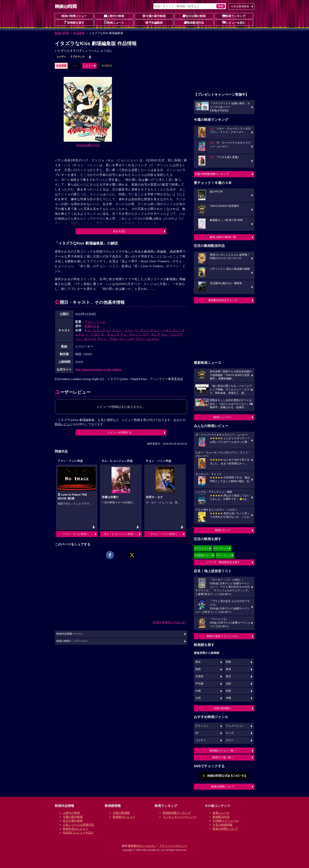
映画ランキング (234, 16)
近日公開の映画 (194, 16)
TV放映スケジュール (226, 821)
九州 (198, 698)
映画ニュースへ (223, 417)
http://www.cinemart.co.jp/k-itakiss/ (98, 369)
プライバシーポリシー (173, 846)
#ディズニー (224, 555)
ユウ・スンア (151, 334)
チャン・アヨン (108, 339)
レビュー (88, 66)
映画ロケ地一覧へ (223, 757)
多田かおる (92, 326)
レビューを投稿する (120, 432)
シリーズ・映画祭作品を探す (223, 562)
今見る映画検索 (240, 6)
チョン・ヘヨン (161, 330)
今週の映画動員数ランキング (212, 174)
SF (197, 733)
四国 (228, 691)
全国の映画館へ (223, 708)
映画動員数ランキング (177, 813)
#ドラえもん (202, 548)
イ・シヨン (93, 334)
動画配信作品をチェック (223, 300)
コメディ (61, 57)
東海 (228, 669)
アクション (202, 726)
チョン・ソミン (123, 330)
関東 (228, 662)
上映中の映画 (114, 16)
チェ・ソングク (172, 334)
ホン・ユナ (127, 339)
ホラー (230, 740)
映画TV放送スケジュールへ (223, 636)
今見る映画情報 (223, 825)
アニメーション (235, 726)
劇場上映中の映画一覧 (223, 237)
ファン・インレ (95, 322)
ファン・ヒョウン (148, 339)
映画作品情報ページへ (70, 634)
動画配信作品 (194, 22)
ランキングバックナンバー (180, 817)
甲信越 (199, 684)
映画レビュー (223, 530)
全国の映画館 (121, 813)
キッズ (230, 733)
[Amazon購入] (88, 145)
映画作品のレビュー (76, 829)
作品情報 (79, 33)
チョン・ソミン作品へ (164, 534)
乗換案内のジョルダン (142, 846)
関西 (198, 669)
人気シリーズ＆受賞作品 (78, 825)
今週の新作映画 (154, 16)
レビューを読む (234, 22)
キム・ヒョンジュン (98, 330)
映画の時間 (62, 33)
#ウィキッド (221, 548)
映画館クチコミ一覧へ (223, 751)
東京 (198, 662)
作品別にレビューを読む (78, 833)
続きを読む (120, 231)
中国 (198, 691)
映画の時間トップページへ (72, 641)
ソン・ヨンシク (86, 339)
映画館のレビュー (124, 817)
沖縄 (228, 698)
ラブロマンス (77, 57)
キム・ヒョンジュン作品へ (120, 534)
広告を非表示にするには (169, 622)
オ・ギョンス (110, 334)
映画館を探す (74, 22)
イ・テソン (142, 330)
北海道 (199, 676)
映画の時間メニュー (74, 16)
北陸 (228, 684)
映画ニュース (114, 22)
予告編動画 (154, 22)
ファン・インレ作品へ (76, 534)
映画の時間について (223, 787)
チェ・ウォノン (131, 334)
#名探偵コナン (203, 555)
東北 (228, 676)
